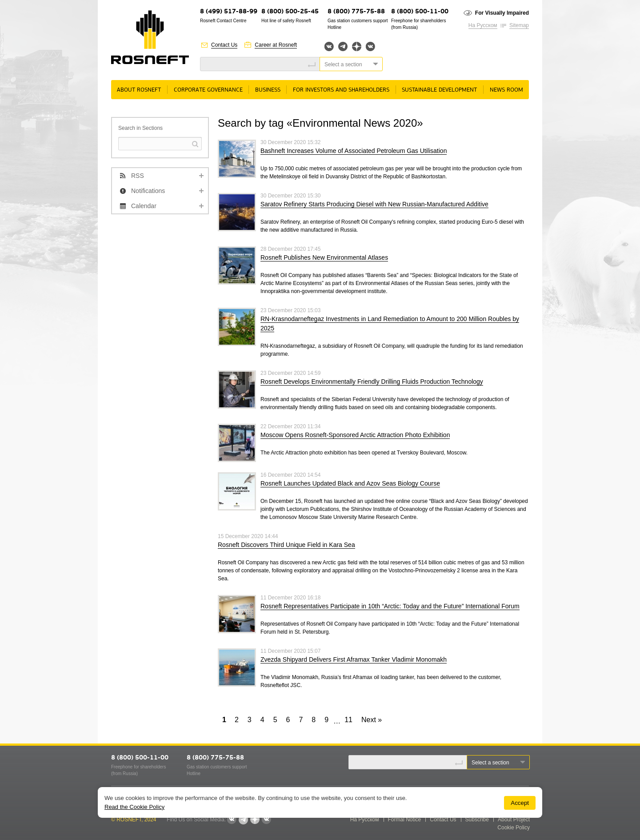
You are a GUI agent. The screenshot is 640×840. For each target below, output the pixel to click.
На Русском (483, 25)
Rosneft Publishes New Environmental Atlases (324, 257)
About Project (514, 820)
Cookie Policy (514, 828)
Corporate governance (208, 90)
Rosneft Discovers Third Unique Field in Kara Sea (286, 545)
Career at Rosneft (276, 45)
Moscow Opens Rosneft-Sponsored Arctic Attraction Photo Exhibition (355, 435)
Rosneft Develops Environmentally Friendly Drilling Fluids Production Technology (372, 382)
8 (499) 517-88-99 (229, 12)
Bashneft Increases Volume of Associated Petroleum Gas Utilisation (354, 151)
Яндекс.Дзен (357, 46)
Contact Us (224, 45)
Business (268, 90)
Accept (520, 803)
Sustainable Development (439, 90)
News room (506, 90)
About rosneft (139, 90)
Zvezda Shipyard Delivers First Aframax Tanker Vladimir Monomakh (354, 659)
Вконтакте (329, 46)
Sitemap (519, 25)
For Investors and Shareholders (341, 90)
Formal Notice (405, 820)
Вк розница (370, 47)
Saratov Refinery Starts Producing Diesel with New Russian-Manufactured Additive (374, 204)
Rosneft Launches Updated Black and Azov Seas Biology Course (350, 483)
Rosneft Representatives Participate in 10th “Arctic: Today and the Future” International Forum (390, 606)
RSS (138, 176)
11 (348, 720)
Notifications (148, 191)
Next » (372, 720)
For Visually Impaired (502, 13)
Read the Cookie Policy (134, 807)
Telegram (343, 46)
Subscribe (477, 820)
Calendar (144, 206)
